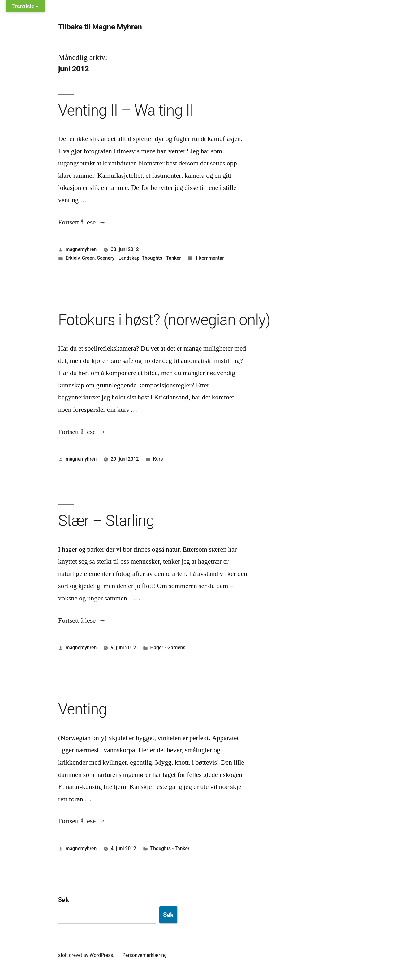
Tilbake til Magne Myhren (100, 27)
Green (88, 258)
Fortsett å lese (82, 222)
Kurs (158, 459)
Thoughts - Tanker (161, 258)
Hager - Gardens (168, 648)
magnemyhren (81, 249)
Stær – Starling (106, 521)
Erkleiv (73, 258)
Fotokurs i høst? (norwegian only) (164, 320)
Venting (82, 709)
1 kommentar (210, 258)
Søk (64, 900)
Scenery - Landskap (118, 258)
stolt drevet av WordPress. (87, 955)
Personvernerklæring (144, 955)
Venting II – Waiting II (126, 110)
